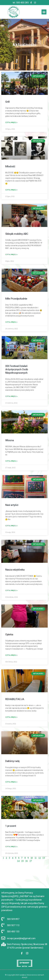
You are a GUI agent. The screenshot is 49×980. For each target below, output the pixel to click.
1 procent (8, 826)
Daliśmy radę (10, 761)
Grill (5, 102)
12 (37, 858)
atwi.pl (24, 977)
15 (20, 861)
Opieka (6, 634)
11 (33, 858)
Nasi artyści (9, 505)
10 (29, 858)
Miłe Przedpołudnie (13, 299)
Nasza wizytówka (12, 570)
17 (28, 861)
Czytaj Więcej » (9, 122)
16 (24, 861)
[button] (44, 12)
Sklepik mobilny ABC (14, 234)
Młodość (7, 166)
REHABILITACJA (12, 699)
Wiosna (7, 440)
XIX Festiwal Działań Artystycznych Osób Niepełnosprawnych (14, 369)
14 (16, 861)
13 (41, 858)
